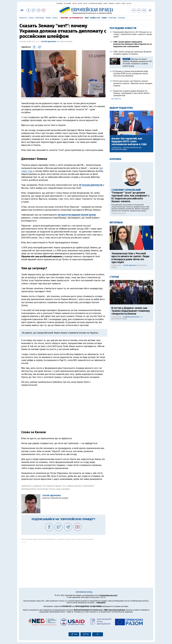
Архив (48, 18)
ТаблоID (118, 4)
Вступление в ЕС (76, 18)
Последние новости (123, 105)
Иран (87, 18)
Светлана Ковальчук (131, 224)
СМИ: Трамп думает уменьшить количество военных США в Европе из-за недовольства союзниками (133, 121)
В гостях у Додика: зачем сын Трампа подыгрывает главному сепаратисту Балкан (131, 388)
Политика (59, 4)
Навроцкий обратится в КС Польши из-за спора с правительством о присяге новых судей (133, 111)
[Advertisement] (63, 560)
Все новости (116, 176)
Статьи (31, 18)
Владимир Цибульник (131, 394)
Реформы (112, 18)
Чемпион (111, 4)
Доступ (129, 4)
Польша (121, 18)
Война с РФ (95, 18)
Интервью (40, 18)
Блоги (85, 4)
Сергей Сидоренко (49, 42)
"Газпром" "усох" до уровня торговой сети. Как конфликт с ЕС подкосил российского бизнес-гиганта (130, 274)
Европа (75, 4)
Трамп (104, 18)
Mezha (124, 4)
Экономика (67, 4)
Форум (80, 4)
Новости (23, 18)
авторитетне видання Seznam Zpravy (77, 215)
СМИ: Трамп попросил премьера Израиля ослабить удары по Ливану (132, 130)
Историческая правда (95, 4)
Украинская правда (47, 3)
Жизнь (105, 4)
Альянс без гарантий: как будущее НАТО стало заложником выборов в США (129, 218)
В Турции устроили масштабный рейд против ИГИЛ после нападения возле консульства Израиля (131, 150)
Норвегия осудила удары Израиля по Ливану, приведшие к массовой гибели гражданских (131, 170)
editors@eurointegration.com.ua (93, 597)
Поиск (55, 18)
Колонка (115, 236)
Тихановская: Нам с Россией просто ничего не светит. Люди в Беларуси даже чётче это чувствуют (130, 335)
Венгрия (64, 18)
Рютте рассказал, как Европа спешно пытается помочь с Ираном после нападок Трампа (133, 160)
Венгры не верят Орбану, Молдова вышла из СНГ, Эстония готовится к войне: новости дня (138, 139)
